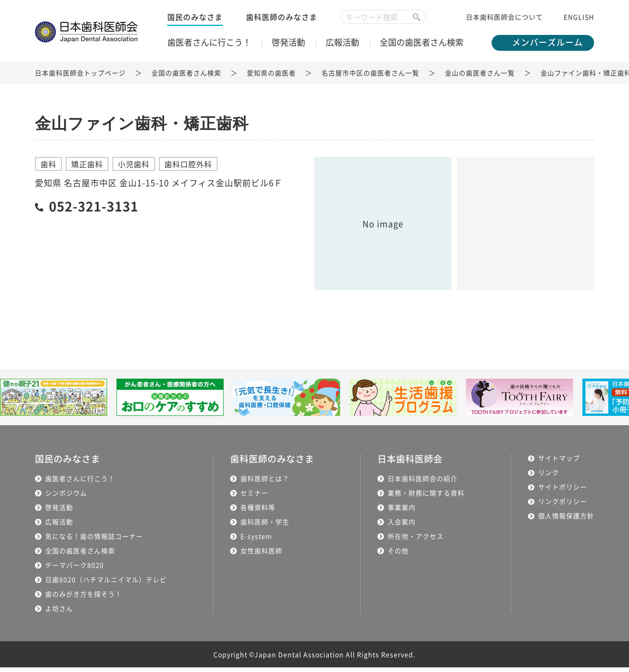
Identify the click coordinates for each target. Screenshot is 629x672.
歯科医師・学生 (263, 526)
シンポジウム (66, 497)
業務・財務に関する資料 (427, 497)
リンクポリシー (563, 506)
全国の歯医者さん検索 (422, 46)
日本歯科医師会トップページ (80, 78)
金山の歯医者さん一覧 (480, 78)
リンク (549, 477)
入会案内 (403, 526)
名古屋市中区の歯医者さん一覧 (370, 78)
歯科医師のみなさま (282, 21)
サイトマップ (559, 463)
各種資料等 (256, 512)
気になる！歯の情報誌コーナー (94, 541)
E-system (255, 541)
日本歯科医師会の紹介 (424, 483)
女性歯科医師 (260, 555)
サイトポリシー (563, 492)
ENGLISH (579, 21)
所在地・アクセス (417, 541)
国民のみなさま (195, 21)
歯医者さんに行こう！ (209, 46)
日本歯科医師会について (504, 21)
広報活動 (342, 46)
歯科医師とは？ (263, 483)
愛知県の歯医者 (271, 78)
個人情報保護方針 (566, 521)
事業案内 (403, 512)
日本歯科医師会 (413, 464)
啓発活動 (288, 46)
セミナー (253, 497)
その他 (400, 555)
